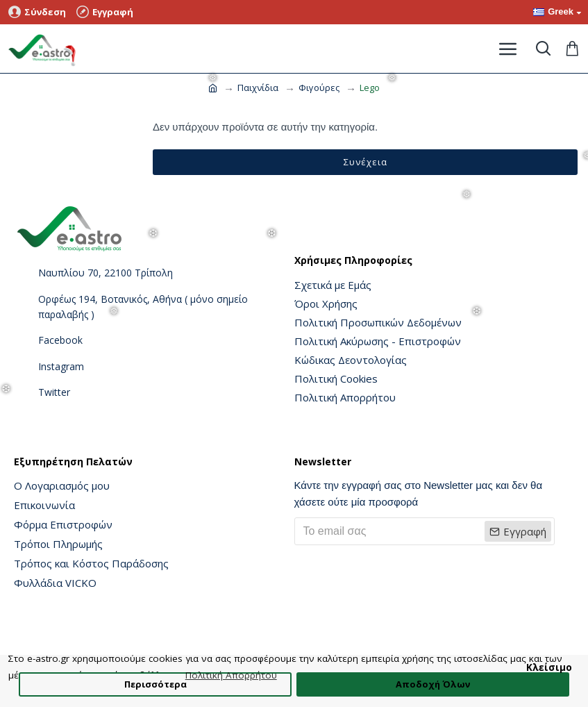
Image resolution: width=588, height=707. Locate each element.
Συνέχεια (366, 162)
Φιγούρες (319, 88)
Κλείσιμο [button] (549, 667)
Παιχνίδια (258, 88)
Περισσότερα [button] (156, 684)
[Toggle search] (543, 49)
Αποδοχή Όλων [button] (433, 684)
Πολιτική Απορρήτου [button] (231, 675)
